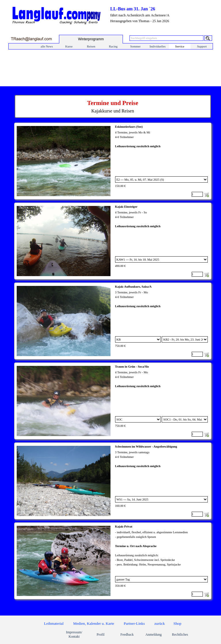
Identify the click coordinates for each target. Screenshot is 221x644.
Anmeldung (154, 635)
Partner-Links (134, 623)
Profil (101, 635)
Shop (177, 623)
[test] (91, 39)
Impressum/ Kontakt (74, 634)
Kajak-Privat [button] (124, 527)
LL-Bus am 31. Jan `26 (133, 9)
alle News (47, 46)
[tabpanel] (113, 106)
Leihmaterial (54, 623)
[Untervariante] (185, 339)
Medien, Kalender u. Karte (94, 623)
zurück (159, 623)
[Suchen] (208, 38)
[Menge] (197, 194)
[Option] (162, 179)
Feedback (127, 635)
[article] (113, 161)
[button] (31, 39)
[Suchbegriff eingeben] (166, 38)
